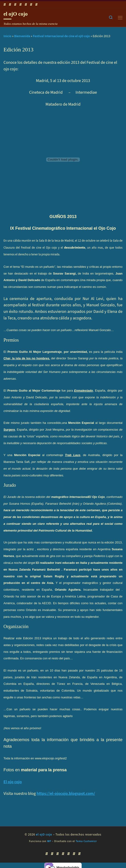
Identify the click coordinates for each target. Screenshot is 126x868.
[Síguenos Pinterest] (36, 5)
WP (49, 841)
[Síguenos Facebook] (10, 5)
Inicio (7, 36)
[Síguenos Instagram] (26, 5)
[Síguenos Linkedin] (31, 5)
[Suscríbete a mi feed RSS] (5, 5)
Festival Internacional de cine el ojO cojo (61, 36)
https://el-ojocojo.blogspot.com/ (66, 794)
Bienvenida (22, 36)
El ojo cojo (13, 782)
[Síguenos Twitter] (21, 5)
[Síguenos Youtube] (15, 5)
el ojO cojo (44, 835)
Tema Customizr (86, 841)
